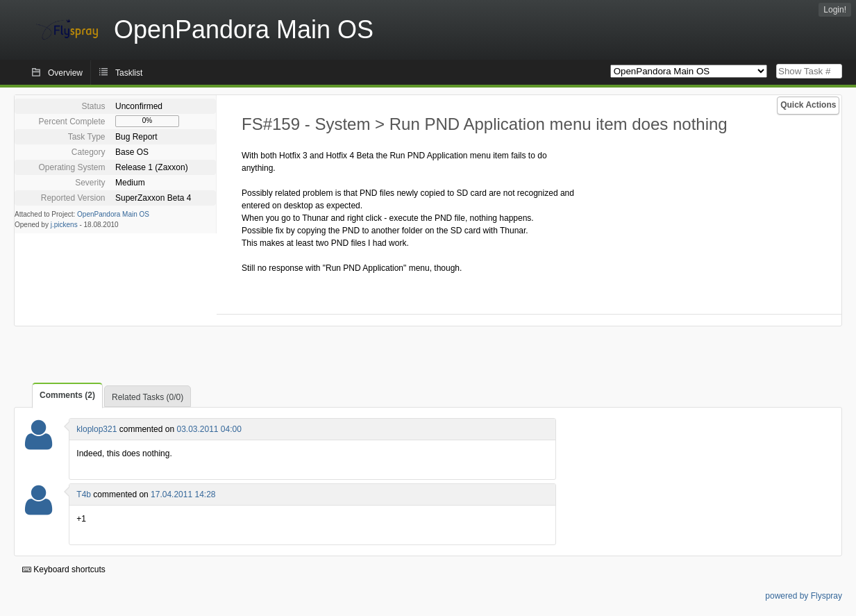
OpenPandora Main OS (113, 214)
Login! (835, 10)
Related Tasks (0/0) (148, 397)
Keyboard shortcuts (64, 569)
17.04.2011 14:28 (183, 494)
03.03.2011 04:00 (209, 429)
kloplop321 (96, 429)
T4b (84, 494)
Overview (65, 73)
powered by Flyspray (804, 596)
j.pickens (64, 225)
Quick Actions (808, 105)
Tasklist (129, 73)
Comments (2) (67, 395)
